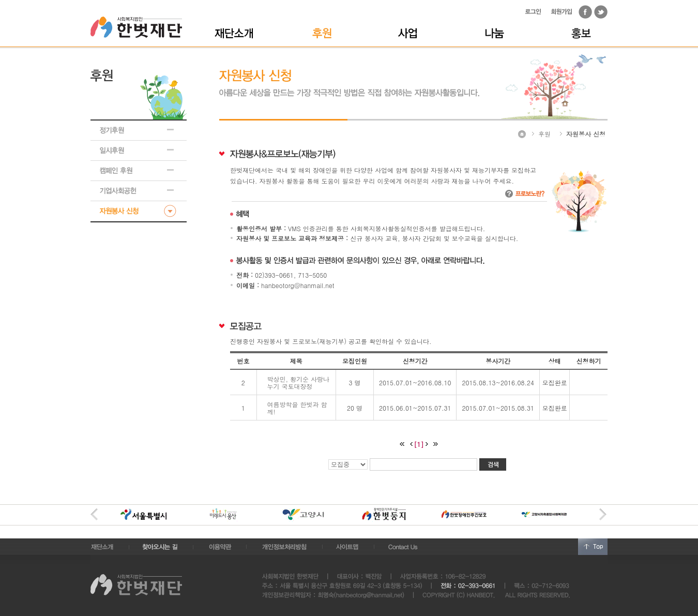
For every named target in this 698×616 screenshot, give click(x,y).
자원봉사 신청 (586, 134)
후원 (544, 134)
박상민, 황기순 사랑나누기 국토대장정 (299, 382)
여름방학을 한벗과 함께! (297, 408)
